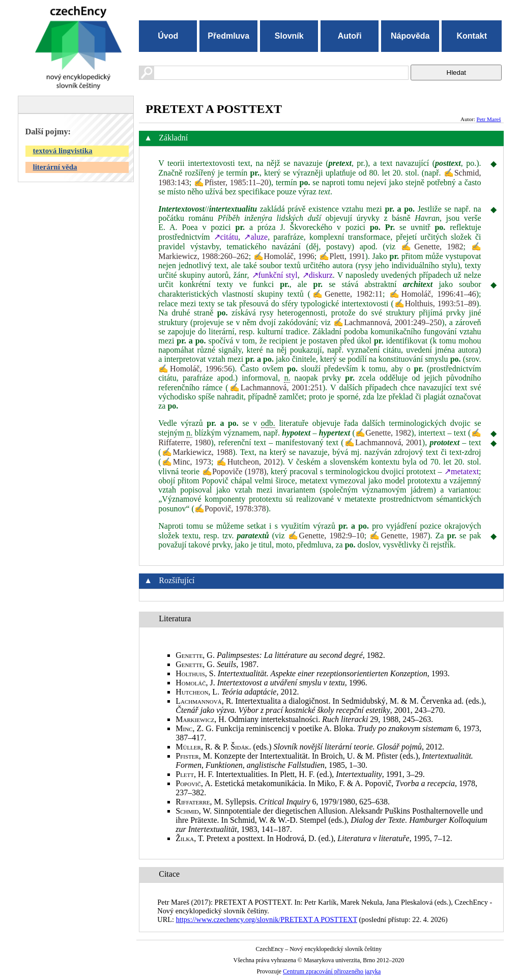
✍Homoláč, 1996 (284, 256)
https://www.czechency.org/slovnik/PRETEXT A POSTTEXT (267, 919)
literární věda (55, 167)
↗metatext (461, 471)
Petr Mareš (489, 119)
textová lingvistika (63, 151)
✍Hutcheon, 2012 (248, 462)
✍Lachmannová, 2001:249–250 (387, 322)
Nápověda (410, 36)
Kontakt (472, 36)
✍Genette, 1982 (432, 247)
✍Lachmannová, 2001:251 (276, 387)
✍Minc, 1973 (186, 462)
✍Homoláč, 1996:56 (195, 369)
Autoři (350, 36)
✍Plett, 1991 (342, 256)
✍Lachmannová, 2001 (383, 442)
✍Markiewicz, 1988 (197, 452)
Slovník (289, 36)
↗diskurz (317, 275)
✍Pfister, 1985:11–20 (231, 182)
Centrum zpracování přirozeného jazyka (332, 971)
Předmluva (228, 36)
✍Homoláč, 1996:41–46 (433, 294)
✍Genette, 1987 (398, 536)
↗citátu (226, 237)
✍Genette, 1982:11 (346, 294)
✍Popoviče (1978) (234, 471)
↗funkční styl (275, 275)
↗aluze (256, 237)
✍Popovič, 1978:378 (230, 509)
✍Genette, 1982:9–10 (326, 536)
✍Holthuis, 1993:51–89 (435, 304)
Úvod (168, 36)
